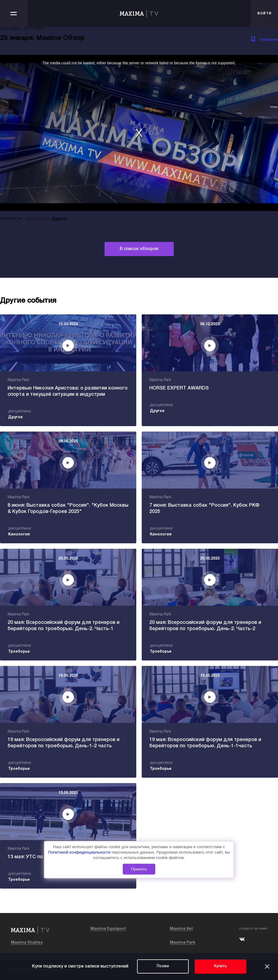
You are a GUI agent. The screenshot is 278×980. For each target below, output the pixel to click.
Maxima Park (183, 943)
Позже (163, 966)
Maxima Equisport (108, 929)
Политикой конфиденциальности (80, 852)
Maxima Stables (27, 943)
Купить (220, 966)
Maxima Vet (181, 929)
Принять (139, 869)
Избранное (269, 39)
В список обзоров (139, 249)
